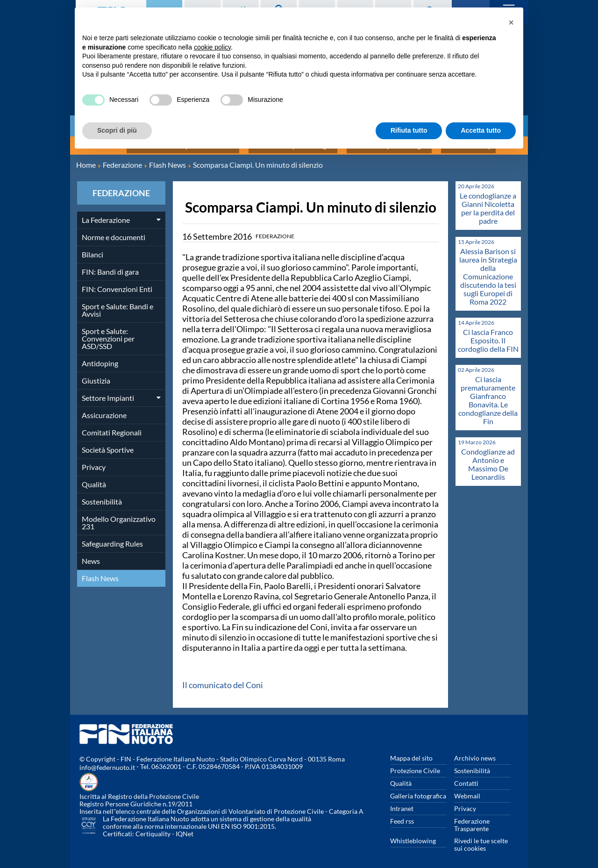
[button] (511, 22)
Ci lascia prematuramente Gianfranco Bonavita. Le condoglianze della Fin (488, 395)
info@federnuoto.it (107, 762)
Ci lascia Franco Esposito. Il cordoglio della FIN (488, 335)
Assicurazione (104, 410)
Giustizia (96, 375)
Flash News (100, 573)
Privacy (94, 462)
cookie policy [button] (212, 47)
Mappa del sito (411, 753)
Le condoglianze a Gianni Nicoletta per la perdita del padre (488, 203)
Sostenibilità (102, 496)
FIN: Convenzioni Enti (117, 284)
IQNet (185, 829)
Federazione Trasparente (472, 820)
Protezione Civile (415, 765)
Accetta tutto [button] (481, 130)
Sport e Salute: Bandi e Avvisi (117, 305)
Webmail (467, 791)
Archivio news (475, 753)
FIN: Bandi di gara (110, 267)
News (91, 556)
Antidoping (100, 358)
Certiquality (153, 829)
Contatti (466, 778)
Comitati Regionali (112, 427)
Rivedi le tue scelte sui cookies (481, 839)
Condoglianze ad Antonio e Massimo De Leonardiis (488, 459)
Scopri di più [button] (117, 130)
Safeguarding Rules (112, 538)
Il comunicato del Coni (223, 680)
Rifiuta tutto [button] (409, 130)
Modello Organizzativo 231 (119, 517)
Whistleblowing (413, 836)
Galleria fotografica (418, 791)
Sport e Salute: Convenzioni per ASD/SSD (108, 333)
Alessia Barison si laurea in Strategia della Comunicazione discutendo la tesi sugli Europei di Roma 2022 (488, 271)
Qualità (94, 479)
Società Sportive (108, 445)
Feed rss (402, 816)
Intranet (402, 803)
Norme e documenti (114, 232)
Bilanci (93, 249)
